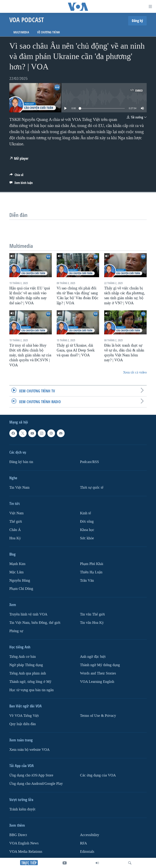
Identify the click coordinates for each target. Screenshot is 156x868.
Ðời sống (87, 521)
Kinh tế (86, 513)
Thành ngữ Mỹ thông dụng (100, 665)
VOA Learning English (97, 682)
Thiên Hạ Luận (91, 572)
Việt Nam (16, 513)
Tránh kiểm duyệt (22, 809)
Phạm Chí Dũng (21, 589)
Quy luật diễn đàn (23, 724)
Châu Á (15, 530)
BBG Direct (18, 835)
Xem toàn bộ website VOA (29, 750)
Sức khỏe (87, 538)
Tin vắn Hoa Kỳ (92, 623)
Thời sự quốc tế (92, 487)
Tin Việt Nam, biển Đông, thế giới (35, 623)
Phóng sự (16, 631)
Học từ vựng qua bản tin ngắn (31, 690)
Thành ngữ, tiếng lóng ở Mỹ (30, 682)
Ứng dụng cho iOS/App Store (31, 775)
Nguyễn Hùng (20, 580)
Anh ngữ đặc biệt (93, 657)
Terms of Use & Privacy (98, 716)
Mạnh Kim (17, 564)
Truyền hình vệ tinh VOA (28, 614)
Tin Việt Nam (19, 487)
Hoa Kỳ (15, 538)
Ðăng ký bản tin (21, 462)
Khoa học (87, 530)
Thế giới (16, 521)
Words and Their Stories (98, 673)
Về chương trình (49, 32)
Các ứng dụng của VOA (98, 775)
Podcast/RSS (89, 462)
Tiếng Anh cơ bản (23, 657)
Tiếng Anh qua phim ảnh (28, 673)
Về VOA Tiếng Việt (24, 716)
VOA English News (24, 843)
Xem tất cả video (135, 372)
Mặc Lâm (16, 572)
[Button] (16, 176)
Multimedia (21, 32)
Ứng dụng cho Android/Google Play (36, 784)
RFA (83, 843)
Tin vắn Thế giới (92, 614)
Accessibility (90, 835)
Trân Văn (87, 580)
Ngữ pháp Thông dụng (26, 665)
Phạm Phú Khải (92, 564)
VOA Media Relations (26, 851)
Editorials (87, 851)
